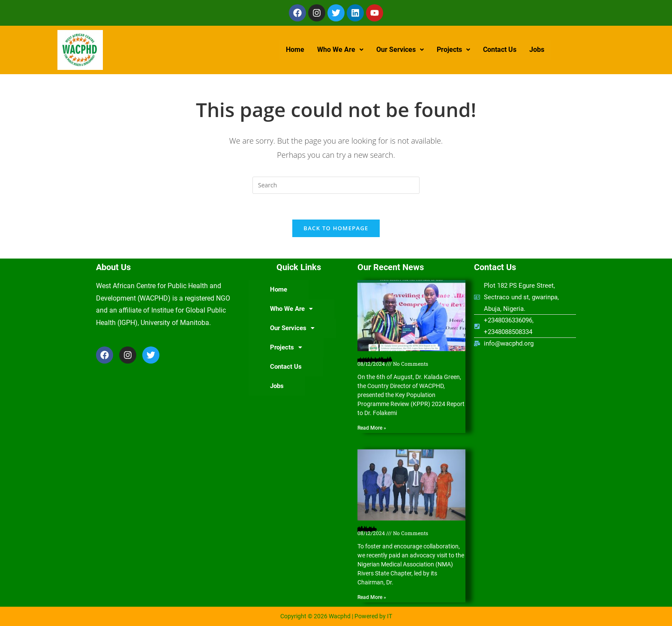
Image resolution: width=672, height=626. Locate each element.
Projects (453, 50)
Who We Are (340, 50)
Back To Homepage (336, 228)
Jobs (537, 50)
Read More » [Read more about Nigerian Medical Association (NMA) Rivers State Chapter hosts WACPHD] (372, 598)
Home (295, 50)
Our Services (400, 50)
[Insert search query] (336, 185)
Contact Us (500, 50)
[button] (340, 50)
